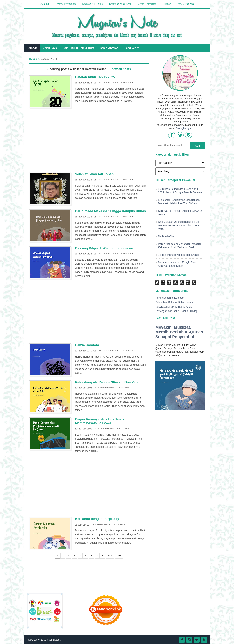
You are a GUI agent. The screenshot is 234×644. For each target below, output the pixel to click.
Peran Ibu (44, 4)
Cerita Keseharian (147, 4)
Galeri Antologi (109, 48)
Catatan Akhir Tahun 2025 (95, 77)
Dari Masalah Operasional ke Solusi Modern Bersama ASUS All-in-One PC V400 (180, 225)
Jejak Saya (50, 48)
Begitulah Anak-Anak (120, 4)
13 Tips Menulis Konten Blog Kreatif (178, 255)
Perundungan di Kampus (169, 298)
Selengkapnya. (184, 128)
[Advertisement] (89, 142)
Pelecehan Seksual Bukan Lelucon (175, 302)
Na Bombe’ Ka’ (167, 236)
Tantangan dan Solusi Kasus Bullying (176, 311)
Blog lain (130, 48)
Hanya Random (87, 345)
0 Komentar (127, 180)
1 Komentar (127, 83)
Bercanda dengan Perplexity (97, 519)
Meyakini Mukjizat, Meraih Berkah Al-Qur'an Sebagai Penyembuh (179, 332)
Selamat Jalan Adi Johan (94, 174)
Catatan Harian (110, 83)
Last (119, 556)
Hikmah (167, 4)
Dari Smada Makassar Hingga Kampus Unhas (110, 211)
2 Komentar (128, 351)
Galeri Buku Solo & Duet (78, 48)
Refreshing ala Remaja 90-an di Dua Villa (107, 382)
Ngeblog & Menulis (92, 4)
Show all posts (120, 69)
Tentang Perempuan (65, 4)
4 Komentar (123, 429)
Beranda (32, 48)
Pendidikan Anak (186, 4)
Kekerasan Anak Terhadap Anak (174, 307)
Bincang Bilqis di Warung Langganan (104, 248)
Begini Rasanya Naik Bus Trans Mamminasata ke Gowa (100, 421)
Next (110, 556)
